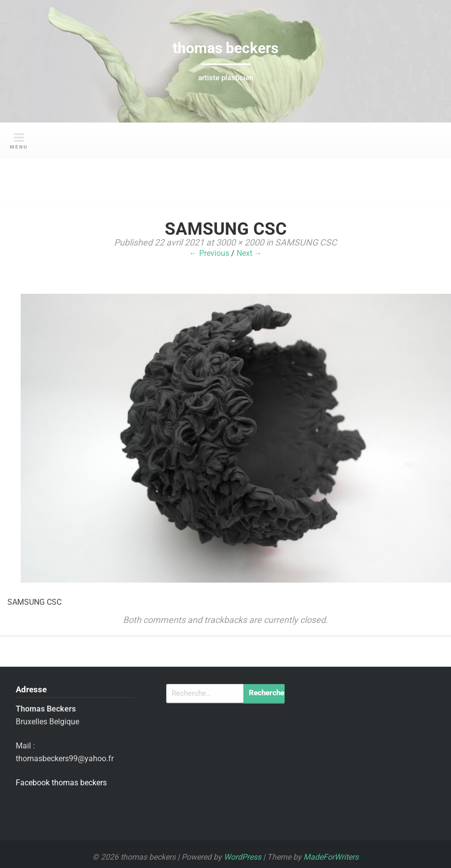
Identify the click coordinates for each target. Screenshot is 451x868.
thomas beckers (225, 48)
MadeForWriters (331, 857)
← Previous (209, 253)
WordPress (242, 857)
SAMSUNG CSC (306, 242)
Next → (249, 253)
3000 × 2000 (240, 242)
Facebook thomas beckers (61, 783)
